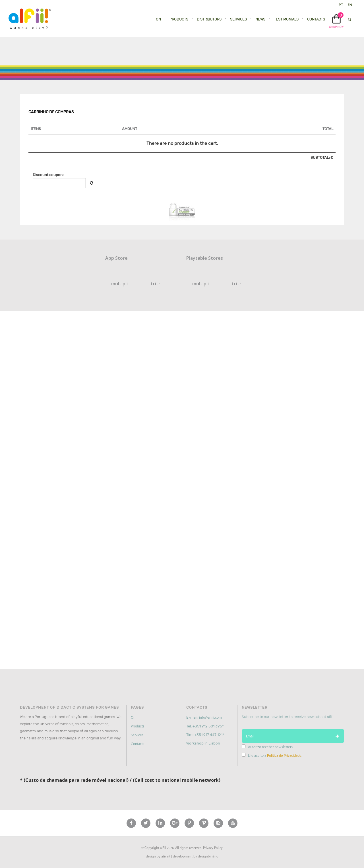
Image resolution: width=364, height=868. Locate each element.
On (158, 19)
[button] (336, 21)
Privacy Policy (213, 848)
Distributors (209, 19)
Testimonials (286, 19)
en (350, 5)
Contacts (316, 19)
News (260, 19)
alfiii (163, 848)
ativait (166, 857)
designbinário (208, 857)
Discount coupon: (48, 175)
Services (238, 19)
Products (179, 19)
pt (341, 5)
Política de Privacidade (284, 756)
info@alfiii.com (210, 718)
